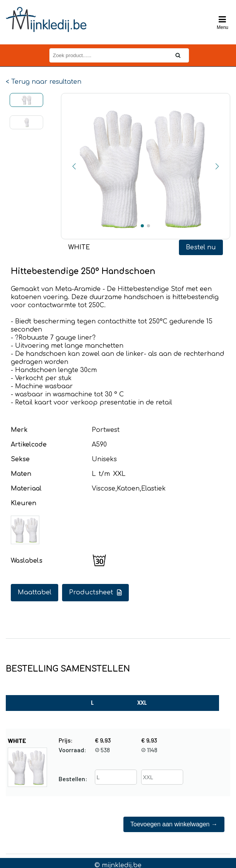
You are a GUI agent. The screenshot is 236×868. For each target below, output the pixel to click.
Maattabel (35, 592)
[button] (74, 166)
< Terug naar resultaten (44, 82)
